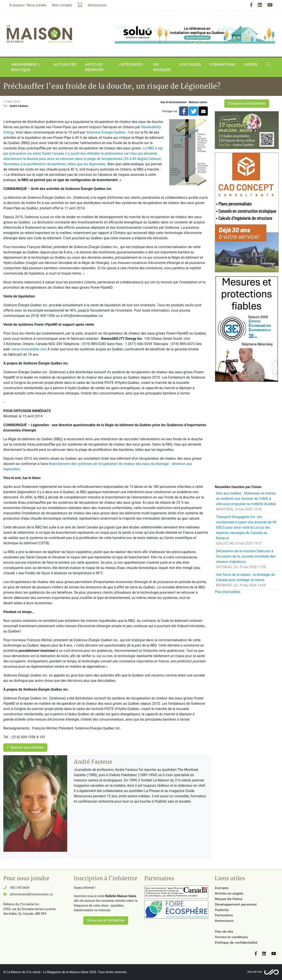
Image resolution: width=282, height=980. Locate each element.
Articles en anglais (229, 893)
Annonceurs (224, 921)
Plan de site (224, 932)
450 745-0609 (20, 888)
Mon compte (62, 5)
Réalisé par (255, 972)
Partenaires (224, 915)
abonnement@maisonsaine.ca (31, 894)
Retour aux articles (25, 747)
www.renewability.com (29, 349)
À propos (222, 888)
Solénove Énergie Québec (106, 132)
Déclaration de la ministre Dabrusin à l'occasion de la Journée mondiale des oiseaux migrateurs (246, 556)
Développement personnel (236, 904)
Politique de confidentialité (236, 943)
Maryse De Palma (228, 899)
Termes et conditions (231, 937)
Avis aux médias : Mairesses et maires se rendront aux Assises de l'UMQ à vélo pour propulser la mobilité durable (246, 499)
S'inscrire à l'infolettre (247, 103)
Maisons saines (198, 102)
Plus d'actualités (228, 592)
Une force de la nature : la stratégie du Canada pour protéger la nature (245, 577)
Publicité (222, 910)
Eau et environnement (173, 102)
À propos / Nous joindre (28, 5)
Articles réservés (94, 67)
